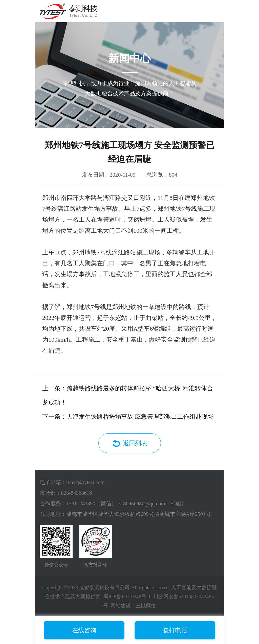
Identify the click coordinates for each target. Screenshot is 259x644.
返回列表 (135, 443)
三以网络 (146, 606)
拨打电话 (175, 630)
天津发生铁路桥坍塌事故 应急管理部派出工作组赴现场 (140, 417)
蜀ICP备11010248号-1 (127, 597)
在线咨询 (84, 630)
